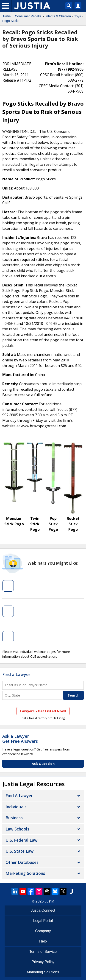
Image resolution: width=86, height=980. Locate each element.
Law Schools (17, 829)
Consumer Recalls (28, 16)
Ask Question (43, 764)
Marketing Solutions (25, 873)
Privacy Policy (43, 962)
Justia (7, 16)
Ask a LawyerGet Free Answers (20, 739)
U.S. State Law (19, 851)
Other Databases (22, 862)
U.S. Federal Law (21, 840)
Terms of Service (43, 952)
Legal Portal (43, 921)
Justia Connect (43, 910)
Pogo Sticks (11, 21)
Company (43, 931)
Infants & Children (58, 16)
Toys (78, 16)
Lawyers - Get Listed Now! (43, 711)
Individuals (16, 807)
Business (14, 818)
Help (43, 941)
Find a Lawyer (16, 674)
